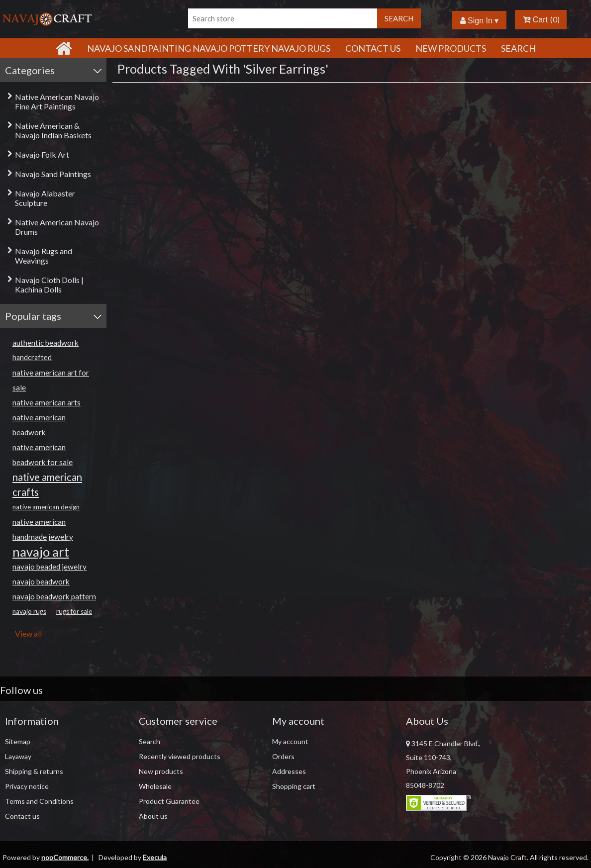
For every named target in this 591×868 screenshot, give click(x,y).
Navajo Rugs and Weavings (44, 256)
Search (518, 48)
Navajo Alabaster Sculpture (45, 198)
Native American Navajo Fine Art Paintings (57, 101)
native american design (46, 507)
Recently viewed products (180, 756)
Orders (283, 756)
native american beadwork (39, 425)
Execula (155, 857)
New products (451, 48)
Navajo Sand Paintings (53, 174)
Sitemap (18, 741)
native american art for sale (51, 380)
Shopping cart (294, 786)
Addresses (289, 771)
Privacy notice (27, 786)
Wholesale (155, 786)
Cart (535, 20)
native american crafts (47, 484)
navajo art (41, 552)
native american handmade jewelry (43, 529)
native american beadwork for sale (43, 455)
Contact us (22, 816)
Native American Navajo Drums (57, 227)
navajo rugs (29, 611)
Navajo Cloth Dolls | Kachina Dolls (49, 285)
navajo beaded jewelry (49, 567)
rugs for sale (74, 611)
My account (290, 741)
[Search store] (283, 18)
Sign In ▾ (480, 21)
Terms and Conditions (39, 801)
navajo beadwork (41, 581)
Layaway (18, 756)
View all (28, 633)
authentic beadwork (46, 343)
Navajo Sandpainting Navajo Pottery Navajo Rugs (209, 48)
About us (153, 816)
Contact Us (373, 48)
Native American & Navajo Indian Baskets (53, 130)
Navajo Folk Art (42, 154)
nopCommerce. (65, 857)
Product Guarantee (169, 801)
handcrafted (32, 357)
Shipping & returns (34, 771)
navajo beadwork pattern (54, 596)
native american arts (47, 402)
